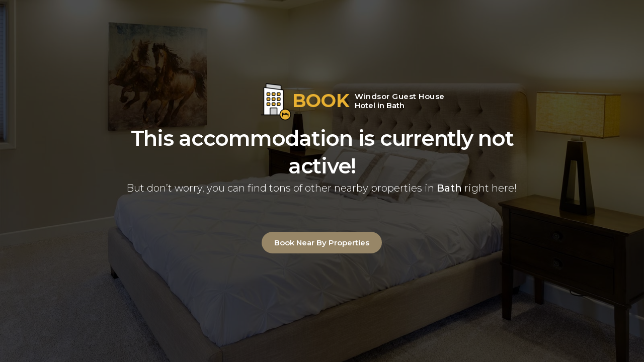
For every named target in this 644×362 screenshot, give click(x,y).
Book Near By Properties (322, 243)
